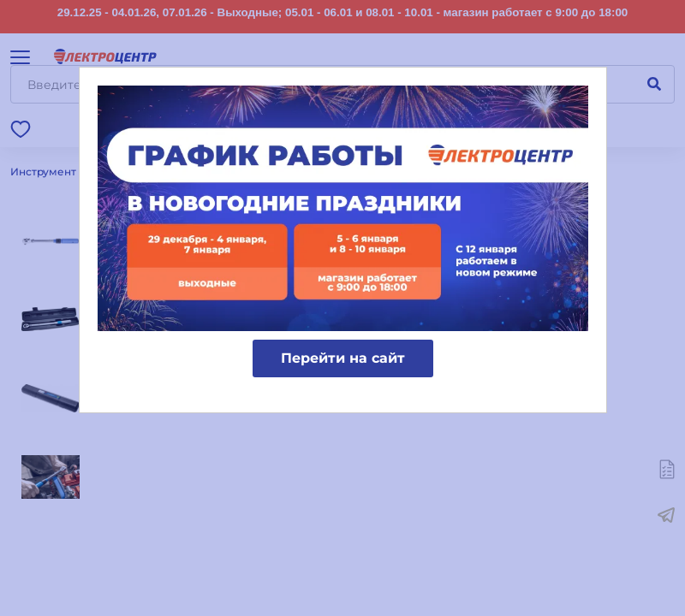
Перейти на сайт (343, 358)
